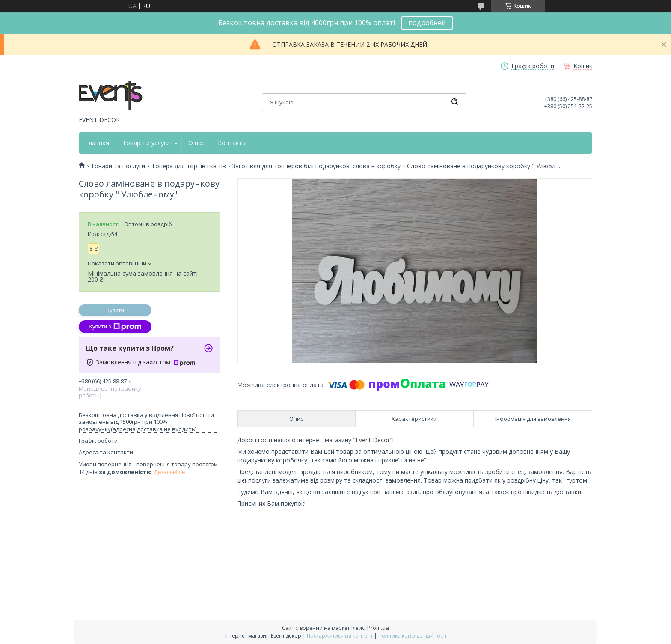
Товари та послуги (118, 166)
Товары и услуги (146, 143)
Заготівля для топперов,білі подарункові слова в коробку (316, 166)
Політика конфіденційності (412, 636)
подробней (427, 23)
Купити (115, 310)
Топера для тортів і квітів (189, 166)
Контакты (232, 143)
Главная (97, 143)
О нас (196, 143)
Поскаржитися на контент (340, 636)
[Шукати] (454, 102)
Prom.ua (378, 628)
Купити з (115, 327)
